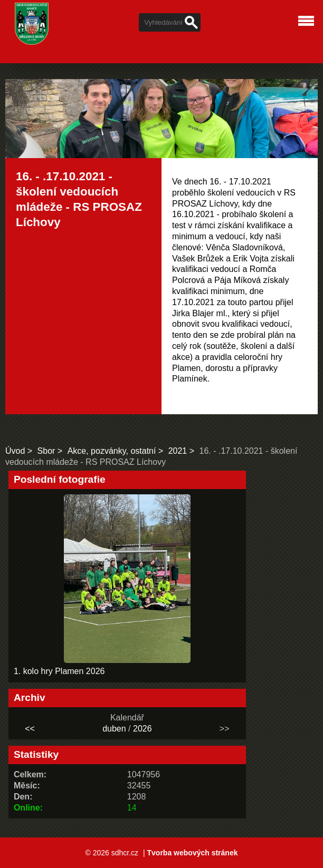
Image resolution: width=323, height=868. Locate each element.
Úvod (15, 451)
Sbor (46, 451)
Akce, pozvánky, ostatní (112, 451)
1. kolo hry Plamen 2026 (59, 671)
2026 (142, 729)
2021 (178, 451)
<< (30, 729)
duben (114, 729)
